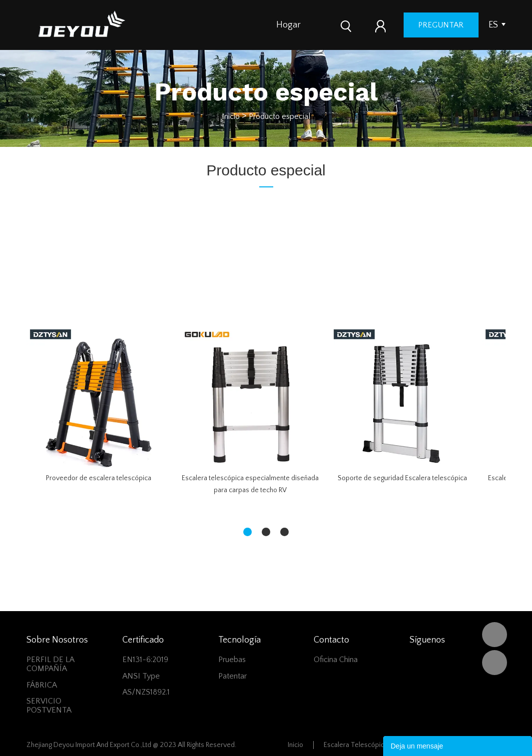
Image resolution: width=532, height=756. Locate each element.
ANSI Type (141, 676)
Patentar (233, 676)
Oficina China (336, 660)
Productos (333, 25)
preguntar (469, 25)
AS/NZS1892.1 (146, 692)
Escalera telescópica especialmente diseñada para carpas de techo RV (250, 484)
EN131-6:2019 (145, 660)
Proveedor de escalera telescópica (99, 478)
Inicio (231, 116)
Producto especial (279, 116)
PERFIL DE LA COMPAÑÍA (50, 664)
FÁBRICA (42, 685)
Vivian (495, 663)
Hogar (288, 25)
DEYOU (495, 635)
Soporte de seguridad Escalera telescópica (402, 478)
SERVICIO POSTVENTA (49, 706)
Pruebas (232, 660)
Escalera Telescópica (356, 745)
